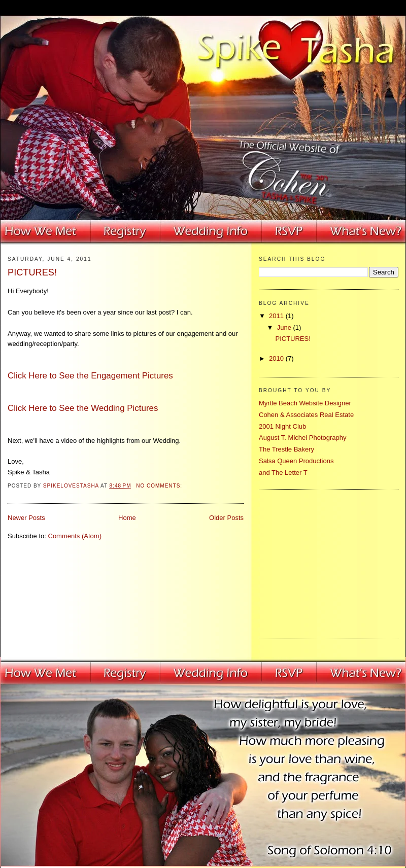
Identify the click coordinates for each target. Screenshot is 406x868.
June (285, 327)
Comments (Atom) (75, 536)
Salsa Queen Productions (296, 461)
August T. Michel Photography (302, 438)
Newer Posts (26, 518)
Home (127, 518)
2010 (277, 358)
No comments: (160, 486)
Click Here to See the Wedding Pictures (83, 408)
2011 (277, 316)
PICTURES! (32, 272)
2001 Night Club (282, 426)
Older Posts (226, 518)
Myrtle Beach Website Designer (305, 403)
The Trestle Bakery (286, 449)
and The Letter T (283, 473)
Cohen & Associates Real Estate (306, 415)
